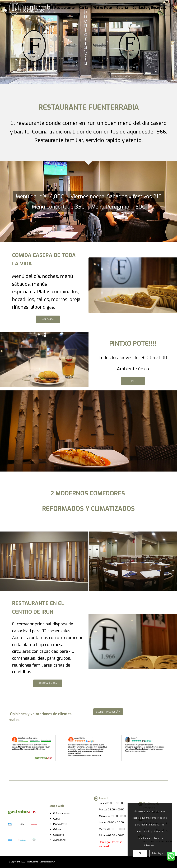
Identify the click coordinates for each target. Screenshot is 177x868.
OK (140, 853)
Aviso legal (60, 840)
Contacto (59, 835)
